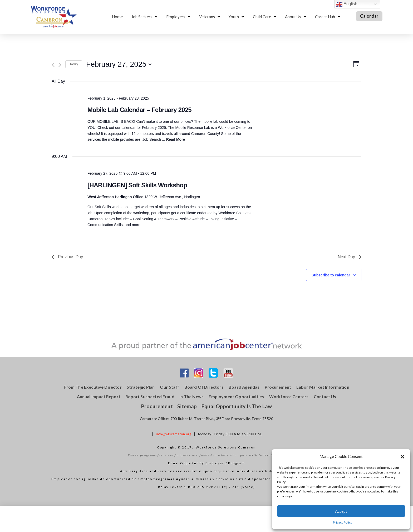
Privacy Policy (343, 522)
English (347, 4)
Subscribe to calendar (331, 275)
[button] (402, 457)
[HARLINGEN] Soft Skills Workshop (137, 185)
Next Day (350, 257)
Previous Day (67, 257)
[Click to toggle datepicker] (119, 64)
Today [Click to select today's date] (74, 64)
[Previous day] (53, 65)
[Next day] (60, 65)
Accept (341, 511)
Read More (176, 139)
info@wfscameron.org (174, 434)
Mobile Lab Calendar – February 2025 (139, 110)
